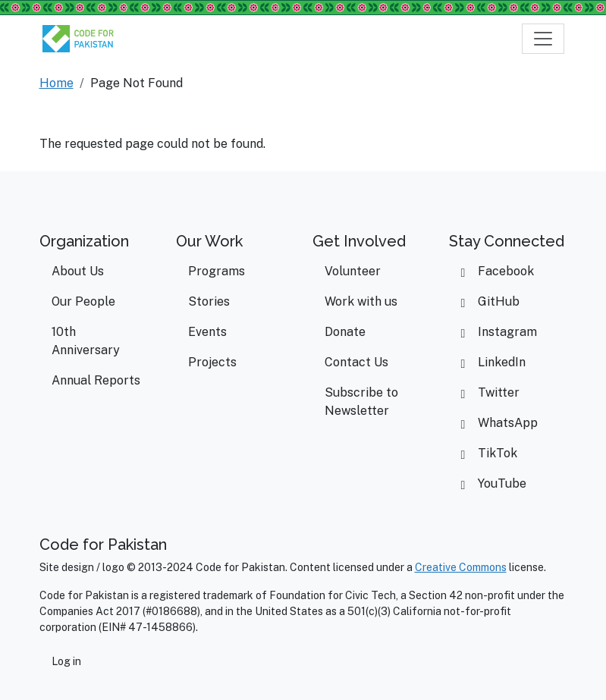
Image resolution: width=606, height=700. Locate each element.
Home (57, 83)
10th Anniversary (86, 341)
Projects (212, 362)
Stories (209, 301)
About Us (78, 271)
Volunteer (353, 271)
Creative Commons (461, 567)
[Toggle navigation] (543, 39)
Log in (66, 661)
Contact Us (356, 362)
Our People (83, 301)
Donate (345, 332)
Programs (217, 271)
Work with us (361, 301)
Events (207, 332)
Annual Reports (96, 380)
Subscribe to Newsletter (361, 402)
